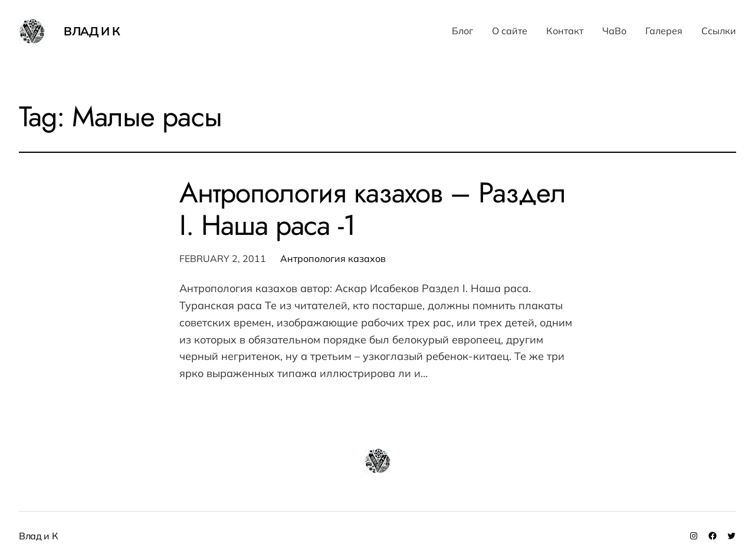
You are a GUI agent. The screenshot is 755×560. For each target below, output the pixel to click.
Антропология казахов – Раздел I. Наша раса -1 (372, 209)
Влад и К (92, 31)
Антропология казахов (333, 258)
